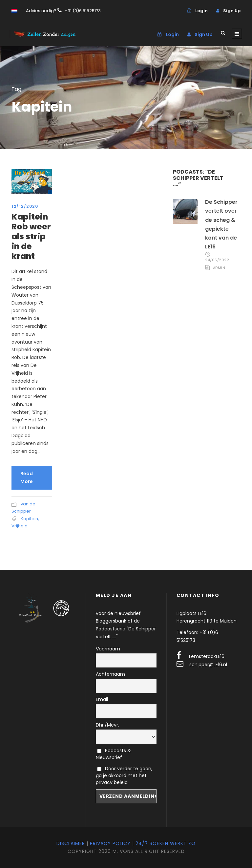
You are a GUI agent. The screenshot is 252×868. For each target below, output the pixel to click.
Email (102, 699)
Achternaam (110, 674)
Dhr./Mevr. (107, 725)
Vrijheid (20, 526)
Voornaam (108, 649)
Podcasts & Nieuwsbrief (113, 754)
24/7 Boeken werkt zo (166, 843)
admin (219, 268)
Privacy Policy (110, 843)
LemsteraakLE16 (207, 656)
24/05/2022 (217, 260)
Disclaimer (71, 843)
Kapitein (29, 519)
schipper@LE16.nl (208, 665)
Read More (27, 477)
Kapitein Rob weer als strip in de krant (31, 236)
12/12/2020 (25, 206)
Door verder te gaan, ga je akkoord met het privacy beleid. (124, 775)
